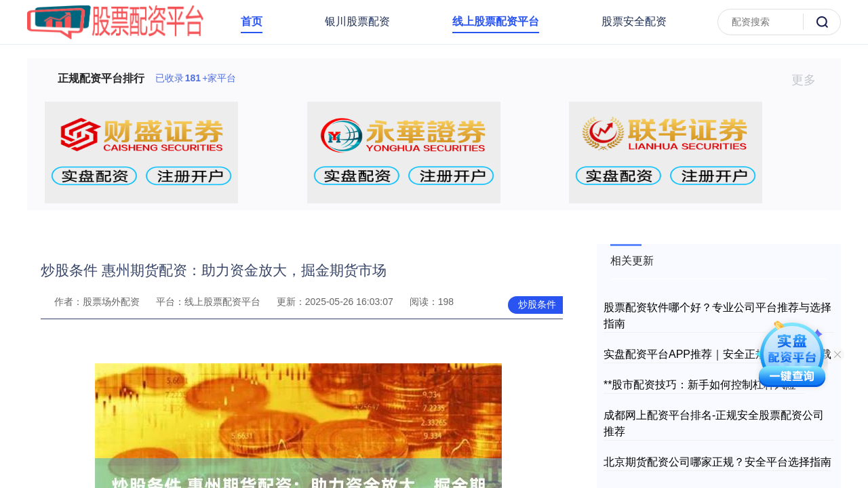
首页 (252, 21)
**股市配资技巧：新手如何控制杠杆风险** (704, 385)
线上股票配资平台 (496, 21)
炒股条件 (537, 304)
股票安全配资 (634, 21)
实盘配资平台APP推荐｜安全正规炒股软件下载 (717, 354)
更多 (809, 80)
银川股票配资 (357, 21)
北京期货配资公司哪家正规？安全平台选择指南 (717, 462)
